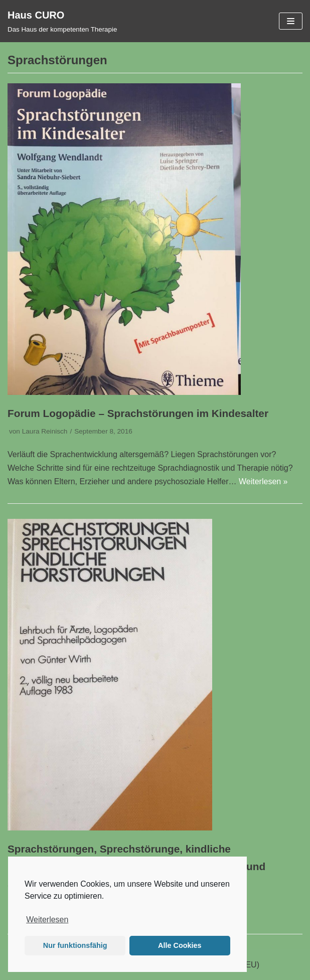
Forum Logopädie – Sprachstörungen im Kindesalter (138, 413)
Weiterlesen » (263, 481)
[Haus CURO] (62, 21)
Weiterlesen (47, 920)
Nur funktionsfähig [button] (75, 945)
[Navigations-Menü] (291, 21)
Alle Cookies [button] (180, 945)
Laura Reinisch (45, 431)
